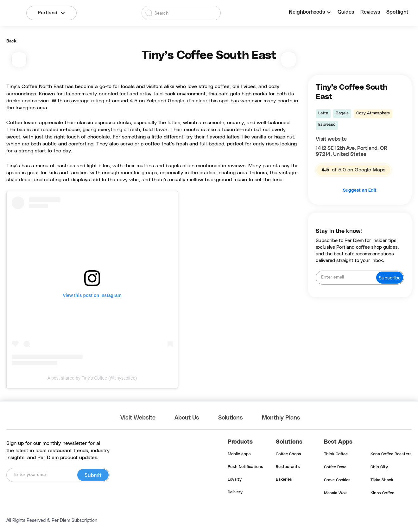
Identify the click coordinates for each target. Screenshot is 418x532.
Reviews (370, 12)
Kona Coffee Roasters (391, 454)
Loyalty (235, 480)
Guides (346, 12)
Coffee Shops (288, 454)
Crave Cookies (337, 480)
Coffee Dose (335, 467)
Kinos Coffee (382, 493)
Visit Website (138, 418)
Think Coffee (336, 454)
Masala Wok (335, 493)
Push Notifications (245, 467)
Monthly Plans (281, 418)
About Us (187, 418)
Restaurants (288, 467)
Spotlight (397, 12)
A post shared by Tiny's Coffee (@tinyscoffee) (92, 378)
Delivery (235, 492)
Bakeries (284, 480)
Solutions (231, 418)
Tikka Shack (382, 480)
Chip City (379, 467)
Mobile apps (239, 454)
